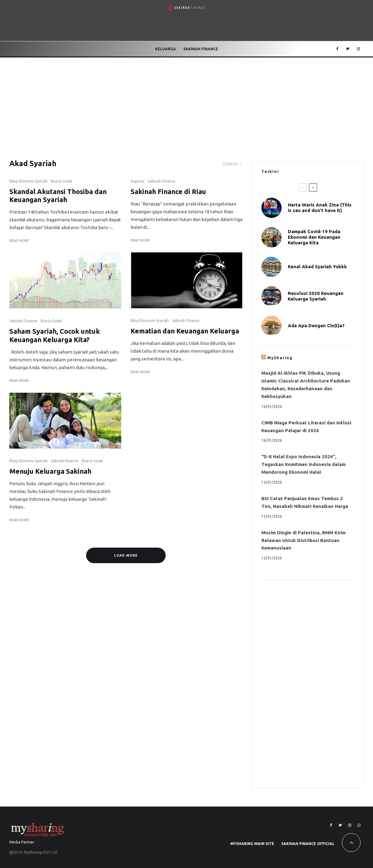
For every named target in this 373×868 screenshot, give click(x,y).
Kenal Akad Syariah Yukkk (317, 267)
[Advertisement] (186, 104)
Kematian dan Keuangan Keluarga (185, 331)
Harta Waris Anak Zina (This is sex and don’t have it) (320, 208)
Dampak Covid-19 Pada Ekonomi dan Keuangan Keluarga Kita (314, 237)
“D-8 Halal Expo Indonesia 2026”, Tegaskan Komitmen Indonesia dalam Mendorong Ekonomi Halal (304, 464)
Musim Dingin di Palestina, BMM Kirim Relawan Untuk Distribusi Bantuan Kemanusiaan (304, 540)
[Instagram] (358, 49)
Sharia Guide (62, 181)
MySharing (280, 358)
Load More (126, 555)
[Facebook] (337, 49)
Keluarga (166, 49)
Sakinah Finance (201, 49)
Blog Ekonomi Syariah (28, 181)
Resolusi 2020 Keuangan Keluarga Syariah (316, 296)
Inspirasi (138, 181)
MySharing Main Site (252, 844)
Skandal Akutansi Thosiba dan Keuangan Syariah (58, 195)
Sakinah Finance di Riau (168, 191)
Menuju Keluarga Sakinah (50, 471)
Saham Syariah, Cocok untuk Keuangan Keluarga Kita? (55, 335)
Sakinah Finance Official (308, 844)
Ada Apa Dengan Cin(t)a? (316, 325)
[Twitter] (348, 49)
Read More (19, 241)
